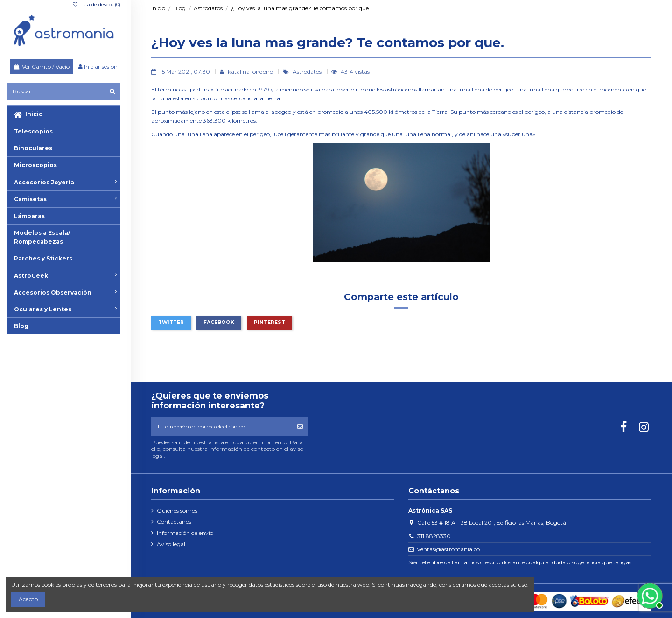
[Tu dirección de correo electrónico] (221, 427)
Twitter (171, 322)
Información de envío (185, 533)
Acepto (28, 599)
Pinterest (269, 322)
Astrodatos (308, 72)
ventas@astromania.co (448, 549)
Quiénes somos (177, 510)
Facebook (219, 322)
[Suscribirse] (300, 427)
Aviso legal (171, 544)
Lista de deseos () (96, 4)
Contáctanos (174, 522)
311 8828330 (434, 536)
